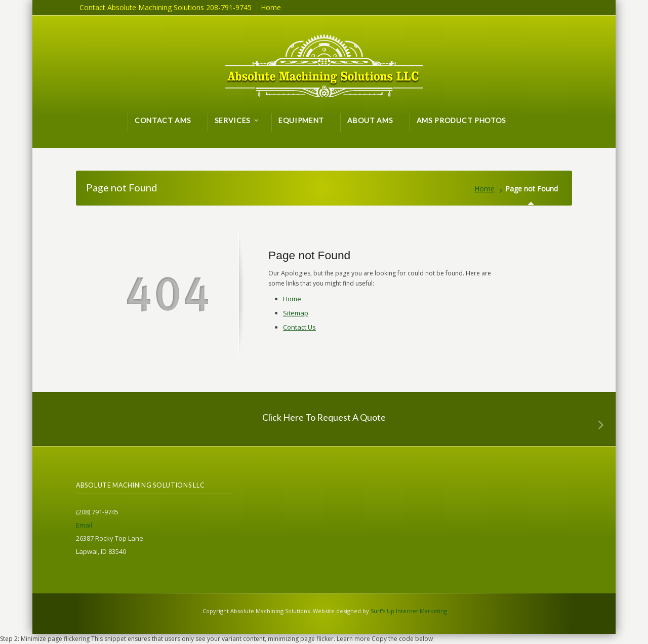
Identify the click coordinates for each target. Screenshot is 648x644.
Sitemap (296, 313)
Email (84, 525)
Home (484, 189)
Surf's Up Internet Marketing (409, 611)
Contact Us (299, 327)
